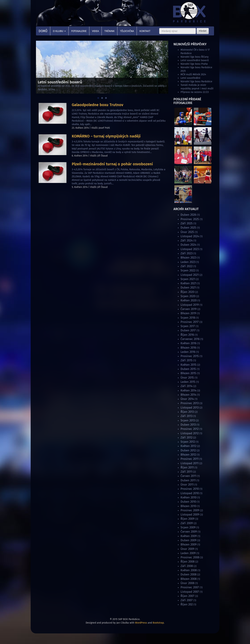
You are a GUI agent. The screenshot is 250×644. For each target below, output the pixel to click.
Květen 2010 (188, 497)
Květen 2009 (189, 536)
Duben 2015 (188, 369)
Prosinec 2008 (190, 557)
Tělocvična (127, 31)
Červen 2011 (188, 476)
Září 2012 (186, 438)
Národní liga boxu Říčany (195, 57)
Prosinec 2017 (190, 322)
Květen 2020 (189, 300)
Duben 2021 (188, 288)
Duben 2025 (188, 228)
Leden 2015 (188, 382)
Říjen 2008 (187, 562)
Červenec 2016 (190, 339)
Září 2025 (187, 223)
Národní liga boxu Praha (194, 64)
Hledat (203, 31)
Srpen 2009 (188, 527)
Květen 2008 (189, 570)
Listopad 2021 (190, 275)
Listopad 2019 (190, 305)
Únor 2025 (187, 232)
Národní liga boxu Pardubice (196, 82)
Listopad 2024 (190, 236)
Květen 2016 (188, 343)
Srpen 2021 (188, 279)
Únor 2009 (187, 549)
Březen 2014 (188, 395)
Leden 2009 (188, 553)
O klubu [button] (59, 31)
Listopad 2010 (190, 493)
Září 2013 (186, 416)
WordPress (141, 623)
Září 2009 (187, 523)
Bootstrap (158, 623)
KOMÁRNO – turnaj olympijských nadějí (106, 136)
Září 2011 (186, 472)
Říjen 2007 (187, 596)
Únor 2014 (187, 399)
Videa (95, 31)
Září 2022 (187, 266)
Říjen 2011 (187, 467)
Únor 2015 (187, 378)
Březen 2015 (188, 373)
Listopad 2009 (190, 515)
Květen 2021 (188, 283)
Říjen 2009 (187, 519)
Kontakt (145, 31)
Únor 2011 (187, 485)
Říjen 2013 (187, 412)
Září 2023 (187, 253)
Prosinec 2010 (190, 489)
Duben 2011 (188, 480)
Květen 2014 (188, 390)
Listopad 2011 (190, 463)
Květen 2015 (188, 365)
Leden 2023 (188, 262)
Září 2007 (187, 600)
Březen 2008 (189, 579)
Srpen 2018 (188, 318)
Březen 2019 (188, 313)
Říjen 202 (187, 604)
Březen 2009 (189, 545)
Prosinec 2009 (190, 510)
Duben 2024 (188, 245)
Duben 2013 (188, 425)
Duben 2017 (188, 330)
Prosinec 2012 (190, 429)
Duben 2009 (188, 540)
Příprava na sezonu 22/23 (195, 92)
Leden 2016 (188, 352)
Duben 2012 (188, 450)
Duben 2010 (188, 502)
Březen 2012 (188, 455)
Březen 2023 (188, 258)
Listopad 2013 (190, 408)
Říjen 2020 (187, 292)
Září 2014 (187, 386)
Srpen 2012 (188, 442)
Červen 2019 (189, 309)
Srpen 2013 (188, 420)
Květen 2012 (188, 446)
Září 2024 (187, 240)
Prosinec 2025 (190, 219)
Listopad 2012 (190, 433)
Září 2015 (187, 360)
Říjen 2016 (187, 335)
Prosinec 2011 (190, 459)
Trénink (109, 31)
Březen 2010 (188, 506)
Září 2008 (187, 566)
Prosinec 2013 (190, 403)
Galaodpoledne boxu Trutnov (97, 105)
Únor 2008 (187, 583)
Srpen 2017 (188, 326)
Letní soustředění (190, 78)
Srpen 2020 (188, 296)
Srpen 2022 (188, 270)
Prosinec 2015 (190, 356)
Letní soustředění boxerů (195, 60)
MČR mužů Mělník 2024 (193, 74)
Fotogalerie (79, 31)
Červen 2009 (189, 532)
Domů (43, 31)
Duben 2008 (188, 574)
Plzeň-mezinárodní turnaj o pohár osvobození (112, 164)
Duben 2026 (188, 215)
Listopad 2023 (190, 249)
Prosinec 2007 (190, 587)
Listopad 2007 (190, 592)
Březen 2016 (188, 348)
